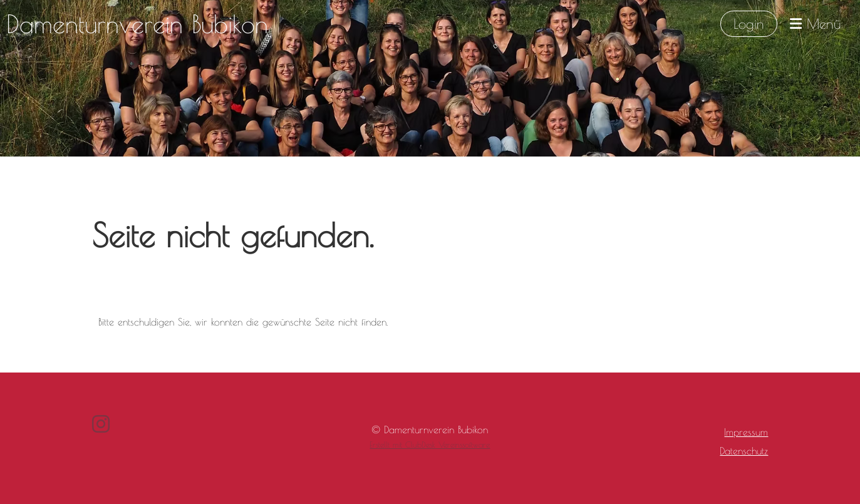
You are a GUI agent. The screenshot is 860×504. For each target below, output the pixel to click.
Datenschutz (744, 451)
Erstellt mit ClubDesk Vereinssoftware (430, 445)
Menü (816, 24)
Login (749, 24)
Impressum (746, 432)
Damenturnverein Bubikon (137, 24)
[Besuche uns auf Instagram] (101, 424)
